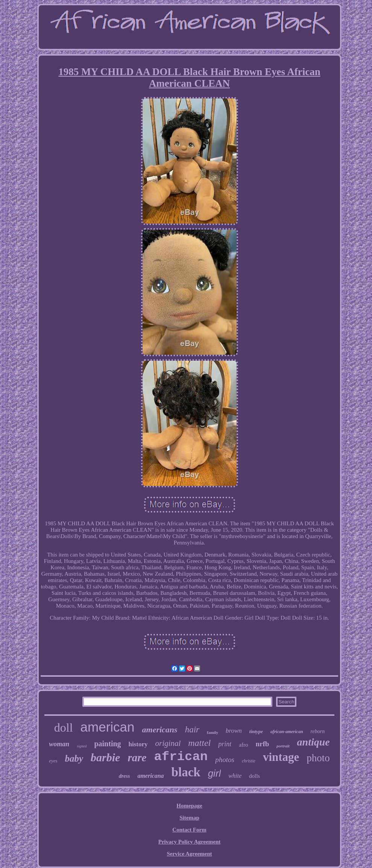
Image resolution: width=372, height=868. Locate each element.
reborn (318, 731)
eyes (53, 761)
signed (82, 746)
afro (243, 745)
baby (74, 758)
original (168, 743)
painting (107, 744)
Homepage (189, 806)
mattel (199, 743)
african (181, 757)
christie (249, 761)
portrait (283, 746)
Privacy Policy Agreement (190, 842)
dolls (254, 776)
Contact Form (189, 830)
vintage (281, 757)
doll (64, 727)
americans (160, 730)
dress (125, 776)
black (186, 772)
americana (150, 776)
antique (314, 742)
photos (225, 760)
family (213, 732)
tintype (256, 731)
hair (192, 730)
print (225, 744)
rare (137, 758)
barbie (105, 757)
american (108, 727)
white (235, 776)
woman (59, 744)
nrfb (262, 744)
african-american (287, 732)
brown (234, 731)
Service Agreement (189, 854)
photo (318, 758)
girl (215, 773)
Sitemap (189, 818)
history (138, 744)
